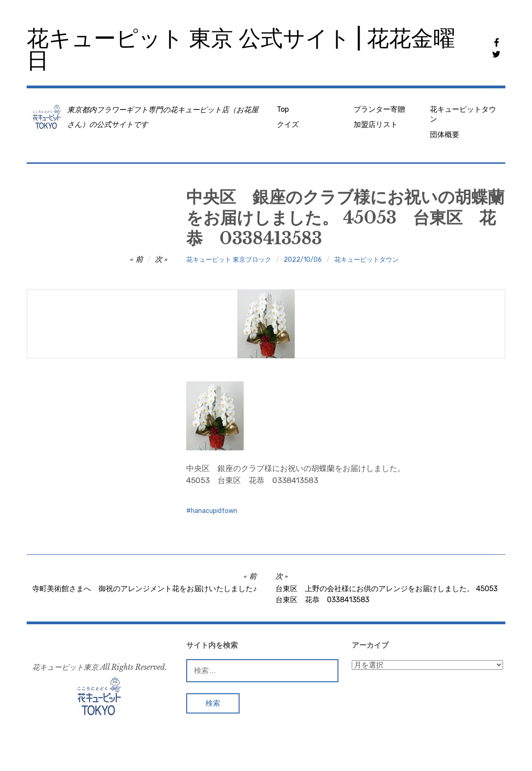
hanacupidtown (214, 511)
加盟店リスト (376, 124)
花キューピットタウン (463, 114)
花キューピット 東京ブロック (229, 260)
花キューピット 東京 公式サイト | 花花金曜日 (241, 49)
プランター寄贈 (379, 109)
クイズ (288, 124)
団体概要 (445, 135)
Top (283, 109)
